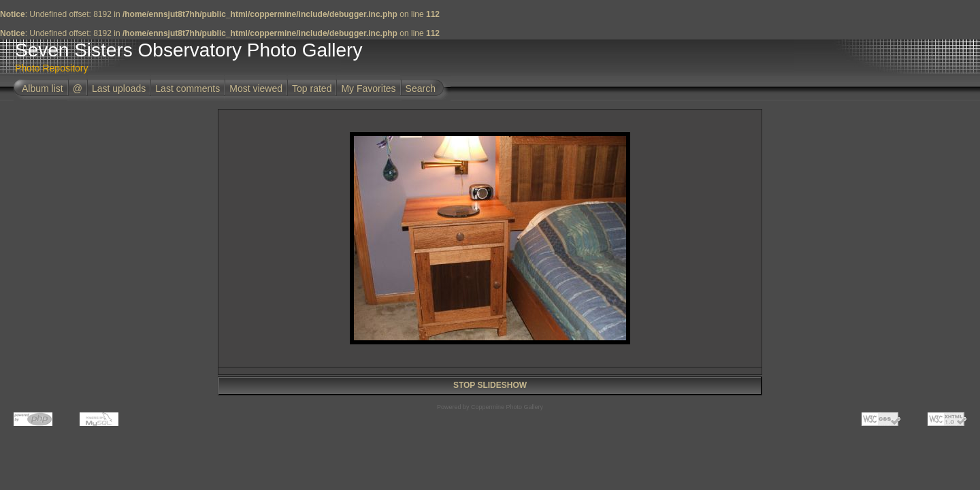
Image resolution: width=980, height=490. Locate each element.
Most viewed (256, 88)
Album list (43, 88)
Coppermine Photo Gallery (507, 407)
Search (421, 88)
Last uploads (119, 88)
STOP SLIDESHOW (490, 385)
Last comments (187, 88)
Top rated (312, 88)
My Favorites (368, 88)
